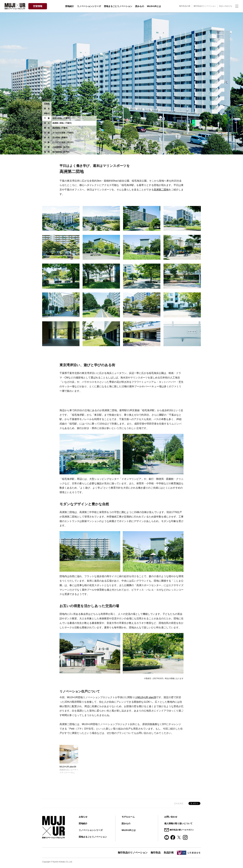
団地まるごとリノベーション (118, 6)
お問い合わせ (171, 817)
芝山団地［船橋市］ (61, 138)
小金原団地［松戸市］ (62, 147)
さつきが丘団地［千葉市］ (64, 133)
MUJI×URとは (154, 6)
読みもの (140, 6)
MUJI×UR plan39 (147, 697)
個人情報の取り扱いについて (178, 823)
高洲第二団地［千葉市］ (63, 123)
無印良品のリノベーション (205, 6)
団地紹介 (70, 6)
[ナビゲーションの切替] (237, 6)
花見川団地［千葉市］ (62, 118)
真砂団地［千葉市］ (61, 128)
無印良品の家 (185, 6)
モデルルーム (128, 817)
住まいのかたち (226, 6)
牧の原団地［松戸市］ (62, 152)
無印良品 (156, 853)
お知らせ (83, 817)
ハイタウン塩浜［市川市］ (64, 142)
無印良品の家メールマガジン (182, 830)
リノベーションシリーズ (89, 6)
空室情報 (38, 6)
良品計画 (169, 853)
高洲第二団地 (161, 190)
